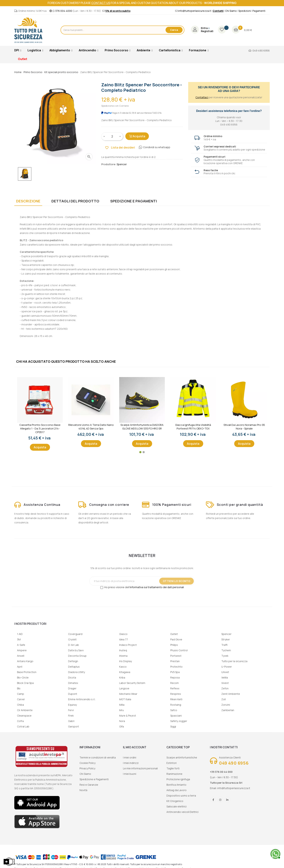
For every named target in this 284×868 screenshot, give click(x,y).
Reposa (175, 677)
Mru (121, 710)
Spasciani (176, 716)
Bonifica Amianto (176, 785)
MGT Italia (125, 699)
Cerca (174, 30)
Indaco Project (128, 645)
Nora (122, 721)
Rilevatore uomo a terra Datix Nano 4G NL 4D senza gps (91, 427)
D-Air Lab (74, 645)
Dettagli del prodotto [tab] (75, 201)
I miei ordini (130, 757)
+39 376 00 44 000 (221, 772)
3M (19, 639)
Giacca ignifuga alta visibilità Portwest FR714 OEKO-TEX (193, 427)
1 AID (20, 634)
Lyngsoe (124, 688)
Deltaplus (74, 667)
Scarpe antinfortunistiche (182, 757)
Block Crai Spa (25, 683)
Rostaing (176, 705)
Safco (174, 710)
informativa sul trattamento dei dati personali (157, 587)
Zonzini (226, 705)
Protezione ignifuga (178, 779)
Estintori (172, 763)
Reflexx (175, 688)
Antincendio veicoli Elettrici (182, 812)
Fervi (71, 710)
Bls (19, 688)
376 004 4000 (64, 11)
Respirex (176, 694)
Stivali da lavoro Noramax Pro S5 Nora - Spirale (244, 427)
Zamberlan (228, 710)
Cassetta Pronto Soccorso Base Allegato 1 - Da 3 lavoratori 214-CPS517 (40, 429)
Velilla (225, 677)
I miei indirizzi (131, 763)
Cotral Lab (23, 726)
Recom (175, 683)
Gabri (71, 721)
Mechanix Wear (128, 694)
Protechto (176, 667)
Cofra (20, 721)
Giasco (123, 634)
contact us (101, 3)
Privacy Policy (87, 768)
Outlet (174, 634)
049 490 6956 (261, 51)
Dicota (72, 677)
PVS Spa (175, 672)
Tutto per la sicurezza (234, 661)
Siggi (173, 726)
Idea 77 (124, 639)
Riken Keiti (176, 699)
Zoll (224, 699)
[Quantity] (112, 136)
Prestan (175, 661)
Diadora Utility (77, 672)
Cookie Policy (87, 763)
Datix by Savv (76, 650)
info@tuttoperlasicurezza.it (195, 11)
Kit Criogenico (175, 801)
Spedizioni (245, 11)
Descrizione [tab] (28, 201)
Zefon (225, 688)
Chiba (20, 705)
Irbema (123, 656)
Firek (71, 716)
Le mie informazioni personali (140, 768)
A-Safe (21, 645)
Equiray (72, 705)
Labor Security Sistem (132, 683)
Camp (21, 694)
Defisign (73, 661)
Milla (122, 705)
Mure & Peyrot (128, 716)
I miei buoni (130, 774)
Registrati (207, 31)
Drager (72, 688)
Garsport (74, 726)
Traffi (224, 645)
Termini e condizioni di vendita (98, 757)
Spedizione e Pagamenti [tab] (134, 201)
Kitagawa (125, 672)
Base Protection (27, 672)
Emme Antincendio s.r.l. (82, 699)
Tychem (226, 650)
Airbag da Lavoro (177, 790)
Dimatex (73, 683)
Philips (174, 645)
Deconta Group (77, 656)
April (20, 667)
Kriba (122, 677)
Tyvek (225, 656)
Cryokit (72, 639)
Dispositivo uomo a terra (181, 796)
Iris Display (126, 661)
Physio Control (179, 650)
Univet (225, 672)
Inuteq (123, 650)
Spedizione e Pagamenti (94, 779)
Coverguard (75, 634)
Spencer (226, 634)
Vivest (225, 683)
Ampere (22, 650)
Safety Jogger (179, 721)
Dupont (73, 694)
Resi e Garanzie (89, 785)
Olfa (122, 726)
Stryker (226, 639)
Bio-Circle (23, 677)
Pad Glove (176, 639)
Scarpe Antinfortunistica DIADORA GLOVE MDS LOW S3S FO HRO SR (142, 427)
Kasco (123, 667)
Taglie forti (173, 768)
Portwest (176, 656)
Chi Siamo (231, 11)
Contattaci (202, 97)
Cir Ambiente (25, 710)
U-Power (227, 667)
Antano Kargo (25, 661)
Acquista (137, 136)
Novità (83, 790)
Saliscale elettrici (177, 806)
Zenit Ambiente (231, 694)
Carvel (21, 699)
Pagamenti (259, 11)
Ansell (21, 656)
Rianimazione (174, 774)
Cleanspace (24, 716)
